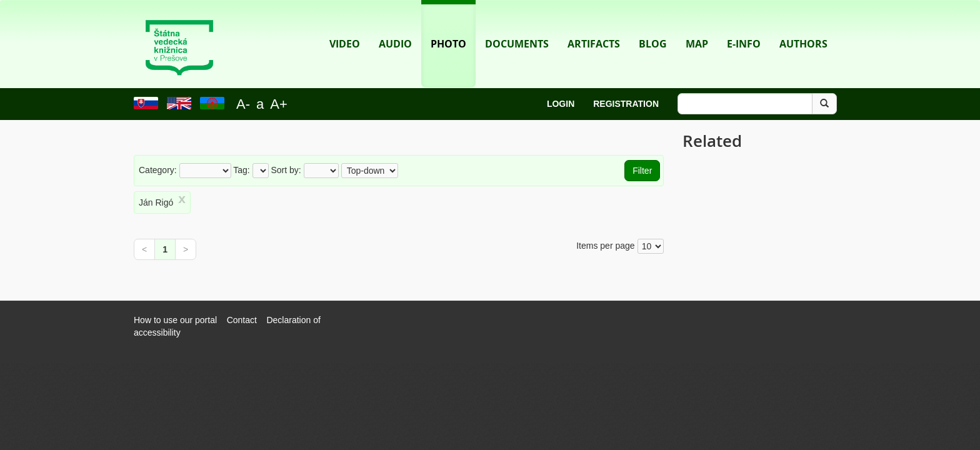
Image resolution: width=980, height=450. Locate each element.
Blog (653, 25)
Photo (448, 25)
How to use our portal (175, 320)
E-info (744, 25)
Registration (626, 104)
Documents (517, 25)
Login (561, 104)
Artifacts (594, 25)
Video (345, 25)
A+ (279, 104)
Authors (803, 25)
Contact (242, 320)
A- (243, 104)
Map (697, 25)
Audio (395, 25)
